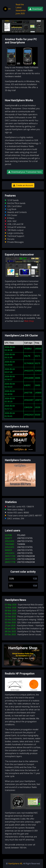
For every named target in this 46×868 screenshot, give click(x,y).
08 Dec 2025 (24, 631)
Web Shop (29, 321)
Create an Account (23, 185)
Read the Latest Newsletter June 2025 (21, 9)
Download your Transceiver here (25, 172)
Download (35, 9)
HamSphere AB (15, 864)
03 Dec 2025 (23, 634)
